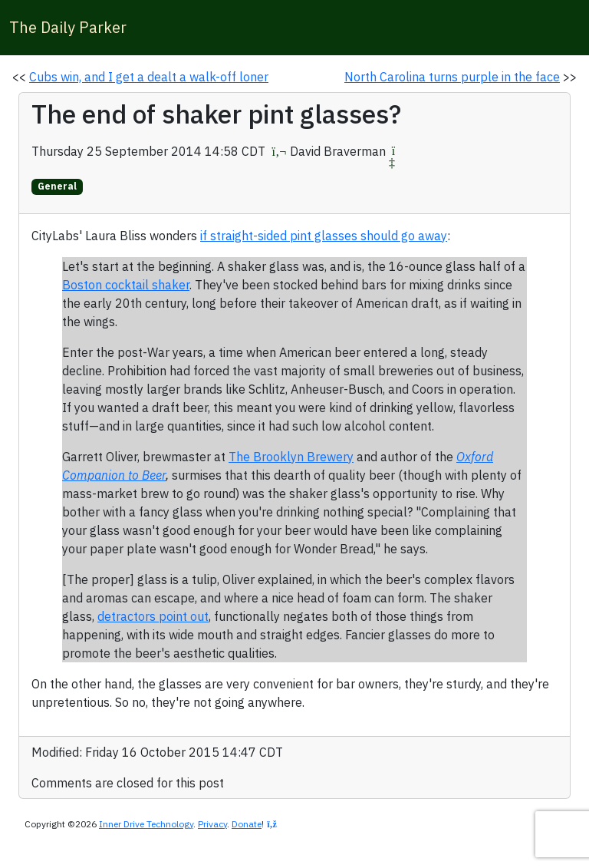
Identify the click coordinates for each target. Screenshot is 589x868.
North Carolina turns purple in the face (452, 77)
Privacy (212, 824)
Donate (247, 824)
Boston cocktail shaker (126, 285)
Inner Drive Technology (146, 824)
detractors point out (153, 616)
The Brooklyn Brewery (291, 457)
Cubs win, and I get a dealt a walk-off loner (149, 77)
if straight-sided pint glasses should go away (324, 236)
